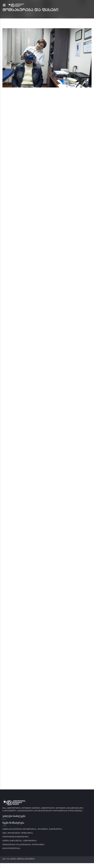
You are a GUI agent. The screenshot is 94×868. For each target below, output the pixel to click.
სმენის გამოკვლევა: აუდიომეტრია (20, 841)
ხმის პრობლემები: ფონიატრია (18, 833)
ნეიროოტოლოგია (11, 849)
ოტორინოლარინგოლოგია (16, 837)
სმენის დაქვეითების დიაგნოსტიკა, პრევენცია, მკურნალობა (32, 829)
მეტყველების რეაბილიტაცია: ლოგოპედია (23, 845)
